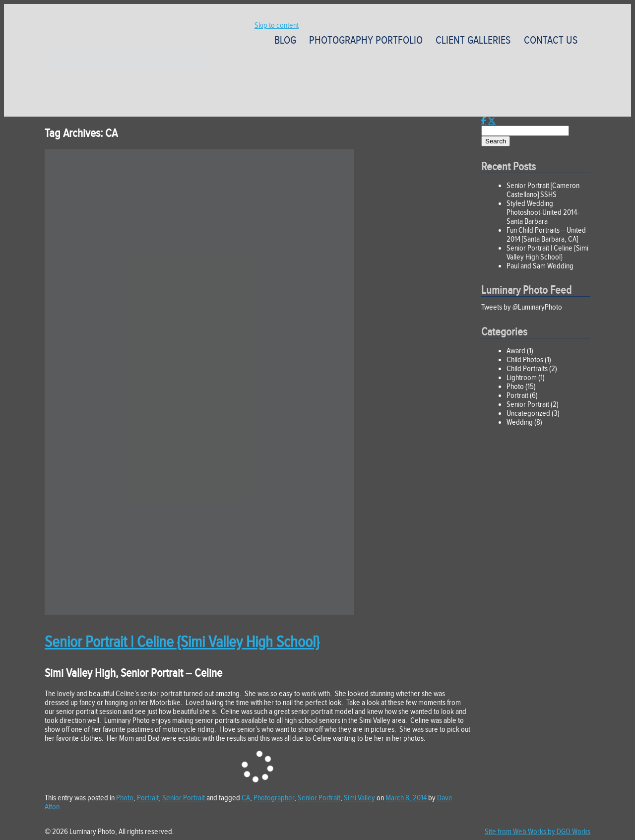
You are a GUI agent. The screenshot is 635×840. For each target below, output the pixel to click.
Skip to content (277, 25)
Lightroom (522, 378)
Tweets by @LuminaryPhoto (522, 307)
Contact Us (551, 40)
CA (246, 798)
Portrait (148, 798)
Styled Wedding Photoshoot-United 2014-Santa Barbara (543, 212)
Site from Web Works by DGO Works (538, 832)
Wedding (520, 422)
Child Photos (525, 360)
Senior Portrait (184, 798)
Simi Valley (359, 798)
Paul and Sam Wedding (540, 266)
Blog (285, 40)
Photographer (274, 798)
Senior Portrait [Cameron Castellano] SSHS (543, 190)
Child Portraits (527, 369)
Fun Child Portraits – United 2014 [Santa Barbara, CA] (546, 235)
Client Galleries (473, 40)
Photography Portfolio (366, 40)
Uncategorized (528, 413)
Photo (125, 798)
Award (516, 351)
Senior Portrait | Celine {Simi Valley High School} (182, 642)
